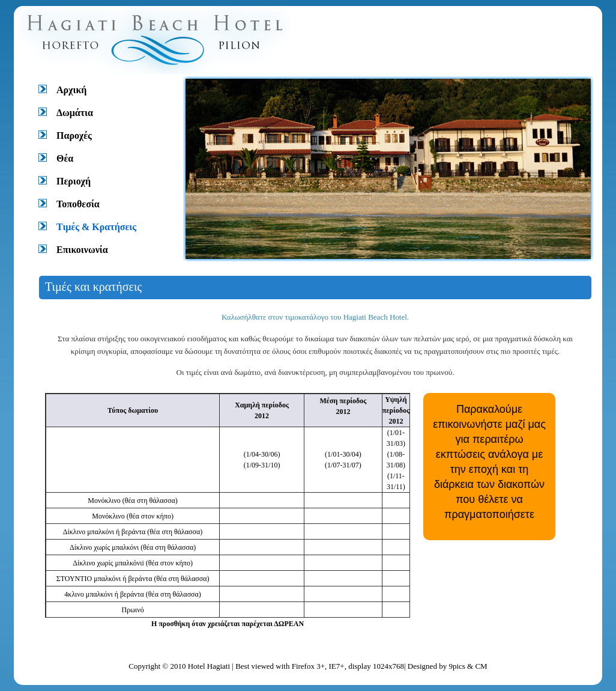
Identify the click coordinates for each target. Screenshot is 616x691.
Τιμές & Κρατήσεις (96, 227)
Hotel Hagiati (210, 666)
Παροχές (74, 135)
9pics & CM (468, 666)
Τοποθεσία (78, 204)
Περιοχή (74, 181)
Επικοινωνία (82, 250)
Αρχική (71, 90)
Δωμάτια (75, 113)
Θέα (65, 158)
